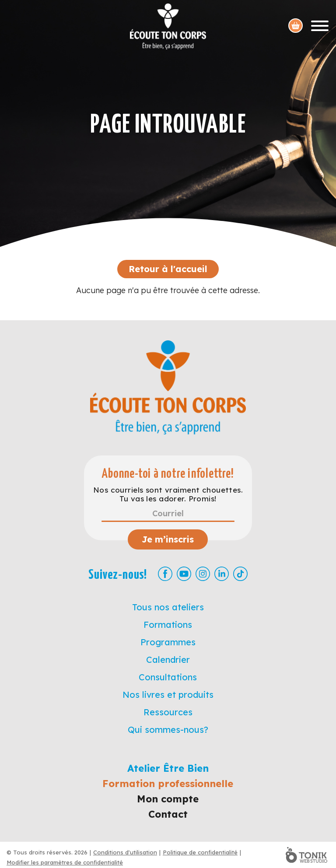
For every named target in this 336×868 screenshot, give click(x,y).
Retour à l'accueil (168, 269)
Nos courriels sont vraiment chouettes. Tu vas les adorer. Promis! (168, 494)
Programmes (168, 642)
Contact (168, 814)
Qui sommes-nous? (168, 730)
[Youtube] (184, 574)
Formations (168, 625)
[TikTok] (240, 574)
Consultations (168, 677)
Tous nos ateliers (168, 607)
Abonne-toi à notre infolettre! (168, 474)
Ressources (168, 712)
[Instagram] (203, 574)
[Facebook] (165, 574)
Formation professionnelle (168, 784)
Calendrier (168, 660)
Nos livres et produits (168, 695)
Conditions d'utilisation (125, 852)
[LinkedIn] (222, 574)
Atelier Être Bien (168, 768)
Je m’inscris (168, 539)
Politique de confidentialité (200, 852)
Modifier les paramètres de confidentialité (65, 862)
